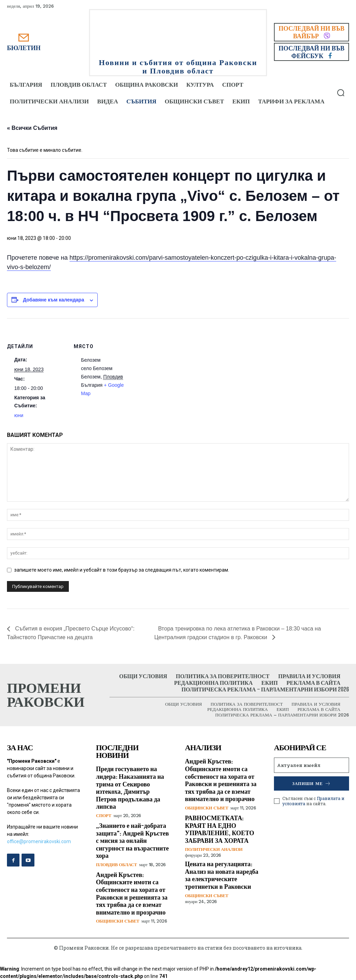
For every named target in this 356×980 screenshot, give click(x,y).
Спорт (104, 816)
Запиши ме (311, 783)
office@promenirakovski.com (39, 841)
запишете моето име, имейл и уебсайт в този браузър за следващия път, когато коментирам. (122, 570)
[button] (341, 93)
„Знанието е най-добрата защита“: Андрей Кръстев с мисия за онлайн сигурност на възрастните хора (132, 840)
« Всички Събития (32, 128)
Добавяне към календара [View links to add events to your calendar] (54, 300)
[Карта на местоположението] (177, 366)
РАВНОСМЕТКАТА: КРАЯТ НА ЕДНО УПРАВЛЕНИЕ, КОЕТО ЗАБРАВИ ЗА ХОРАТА (220, 829)
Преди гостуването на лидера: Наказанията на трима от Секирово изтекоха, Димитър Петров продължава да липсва (130, 787)
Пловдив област (116, 865)
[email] (311, 765)
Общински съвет (118, 921)
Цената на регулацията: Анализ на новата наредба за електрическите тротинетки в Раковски (222, 875)
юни (19, 415)
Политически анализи (214, 849)
